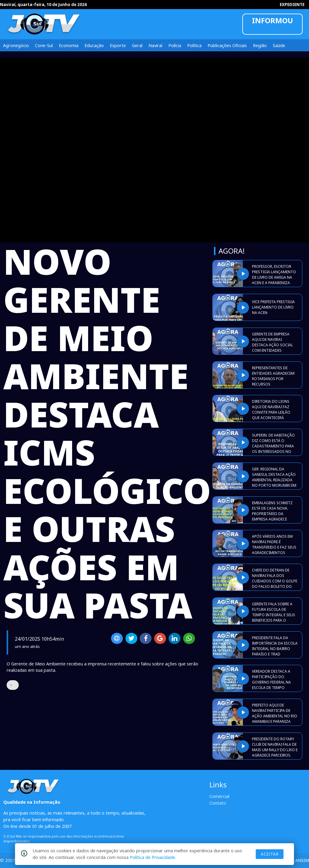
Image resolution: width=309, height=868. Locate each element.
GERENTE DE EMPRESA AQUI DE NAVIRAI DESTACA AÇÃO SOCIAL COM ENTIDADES (272, 342)
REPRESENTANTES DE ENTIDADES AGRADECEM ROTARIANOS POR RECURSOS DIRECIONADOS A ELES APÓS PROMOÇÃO (273, 381)
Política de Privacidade (152, 857)
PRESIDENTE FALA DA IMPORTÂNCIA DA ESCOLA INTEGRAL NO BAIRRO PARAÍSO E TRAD (275, 646)
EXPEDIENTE (292, 5)
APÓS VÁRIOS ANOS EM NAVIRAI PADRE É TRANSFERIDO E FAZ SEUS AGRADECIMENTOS (274, 545)
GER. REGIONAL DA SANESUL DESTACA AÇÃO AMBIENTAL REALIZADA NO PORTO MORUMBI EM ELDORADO (274, 480)
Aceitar (270, 854)
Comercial (219, 796)
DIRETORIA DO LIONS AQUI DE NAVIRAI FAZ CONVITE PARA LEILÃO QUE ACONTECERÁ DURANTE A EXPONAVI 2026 (271, 415)
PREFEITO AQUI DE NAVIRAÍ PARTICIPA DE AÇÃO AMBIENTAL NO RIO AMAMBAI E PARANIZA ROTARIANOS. (275, 716)
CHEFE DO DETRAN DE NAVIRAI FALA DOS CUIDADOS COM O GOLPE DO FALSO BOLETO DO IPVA (275, 581)
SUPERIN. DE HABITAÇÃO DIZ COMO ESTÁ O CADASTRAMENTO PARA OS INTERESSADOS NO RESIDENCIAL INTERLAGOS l (275, 449)
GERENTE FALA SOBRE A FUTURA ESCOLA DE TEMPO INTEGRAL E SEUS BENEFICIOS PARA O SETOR (274, 615)
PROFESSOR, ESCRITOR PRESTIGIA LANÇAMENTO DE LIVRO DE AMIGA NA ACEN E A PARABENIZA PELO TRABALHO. (274, 277)
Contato (218, 803)
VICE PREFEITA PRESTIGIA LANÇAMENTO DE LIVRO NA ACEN (273, 307)
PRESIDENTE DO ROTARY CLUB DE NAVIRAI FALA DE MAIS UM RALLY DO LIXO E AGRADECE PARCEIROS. (275, 747)
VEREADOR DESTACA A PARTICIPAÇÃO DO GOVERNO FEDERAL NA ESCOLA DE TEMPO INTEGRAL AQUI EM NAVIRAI (271, 685)
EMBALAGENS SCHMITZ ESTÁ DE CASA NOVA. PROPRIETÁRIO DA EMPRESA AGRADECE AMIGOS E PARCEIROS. (272, 514)
